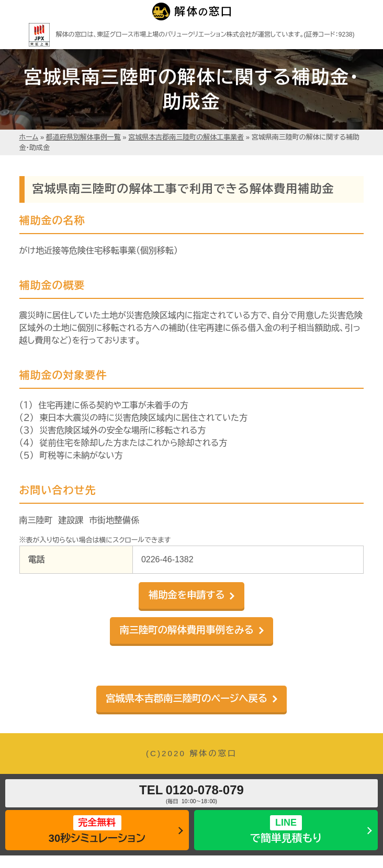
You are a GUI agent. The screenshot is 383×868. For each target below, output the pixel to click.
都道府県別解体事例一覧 (83, 137)
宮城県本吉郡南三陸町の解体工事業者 (186, 137)
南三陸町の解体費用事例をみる (186, 630)
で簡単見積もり (286, 830)
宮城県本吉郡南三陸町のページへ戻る (187, 698)
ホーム (29, 137)
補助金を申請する (187, 595)
